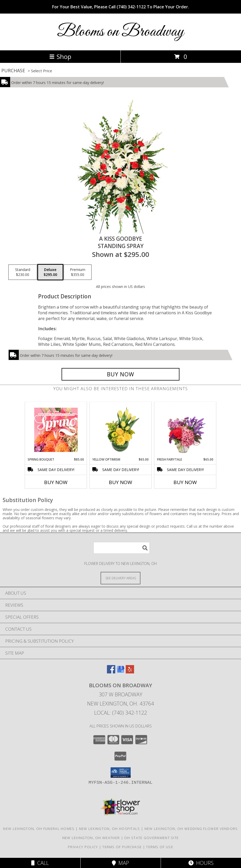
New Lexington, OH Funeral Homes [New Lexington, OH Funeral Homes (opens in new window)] (39, 829)
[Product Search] (122, 548)
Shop (60, 56)
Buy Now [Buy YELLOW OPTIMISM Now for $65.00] (121, 482)
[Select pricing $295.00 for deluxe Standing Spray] (50, 272)
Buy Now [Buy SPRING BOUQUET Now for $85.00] (56, 482)
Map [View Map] (121, 863)
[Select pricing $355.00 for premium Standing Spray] (78, 272)
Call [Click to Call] (40, 863)
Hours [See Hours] (201, 863)
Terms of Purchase (122, 847)
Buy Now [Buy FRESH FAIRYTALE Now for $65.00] (185, 482)
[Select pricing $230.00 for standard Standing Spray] (23, 272)
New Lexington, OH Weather (91, 838)
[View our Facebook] (111, 672)
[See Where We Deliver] (121, 578)
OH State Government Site (151, 838)
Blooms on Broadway (121, 32)
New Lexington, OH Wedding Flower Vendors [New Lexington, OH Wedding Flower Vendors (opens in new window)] (191, 829)
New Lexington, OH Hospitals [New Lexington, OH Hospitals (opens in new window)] (110, 829)
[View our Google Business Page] (121, 672)
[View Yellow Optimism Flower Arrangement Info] (121, 430)
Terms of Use (160, 847)
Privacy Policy (83, 847)
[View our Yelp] (130, 672)
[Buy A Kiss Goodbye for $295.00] (121, 374)
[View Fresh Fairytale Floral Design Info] (185, 430)
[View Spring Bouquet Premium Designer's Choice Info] (56, 430)
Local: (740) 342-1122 (121, 713)
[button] (121, 773)
